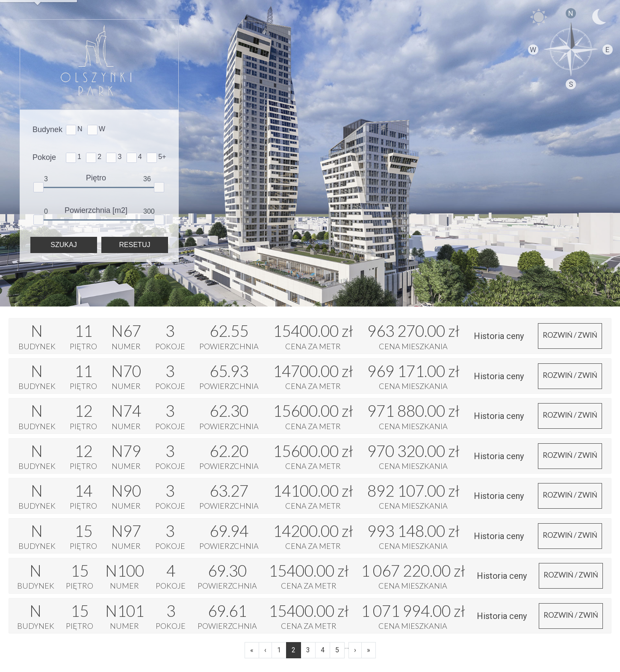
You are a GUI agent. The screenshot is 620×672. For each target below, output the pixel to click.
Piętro (96, 178)
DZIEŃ (539, 17)
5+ (162, 157)
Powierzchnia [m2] (96, 210)
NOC (599, 17)
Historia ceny (499, 336)
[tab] (310, 336)
